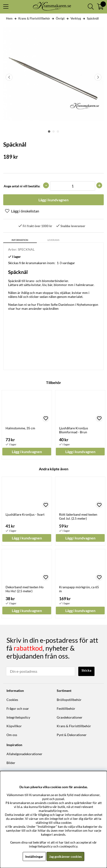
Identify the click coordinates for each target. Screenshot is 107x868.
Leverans (53, 240)
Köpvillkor (14, 726)
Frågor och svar (18, 708)
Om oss (12, 735)
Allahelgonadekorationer (24, 754)
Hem (9, 18)
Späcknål (93, 18)
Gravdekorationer (70, 717)
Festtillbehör (66, 708)
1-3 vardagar (66, 263)
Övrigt (60, 18)
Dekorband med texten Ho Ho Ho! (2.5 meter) (25, 589)
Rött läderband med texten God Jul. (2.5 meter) (78, 516)
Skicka (86, 670)
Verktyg (76, 18)
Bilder (11, 763)
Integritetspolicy (18, 717)
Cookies (12, 700)
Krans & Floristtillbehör (34, 18)
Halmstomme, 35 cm (20, 428)
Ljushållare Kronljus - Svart (25, 514)
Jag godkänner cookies (65, 856)
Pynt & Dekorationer (72, 735)
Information (20, 240)
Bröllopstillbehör (69, 700)
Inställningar (34, 856)
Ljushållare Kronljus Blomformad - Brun (74, 430)
